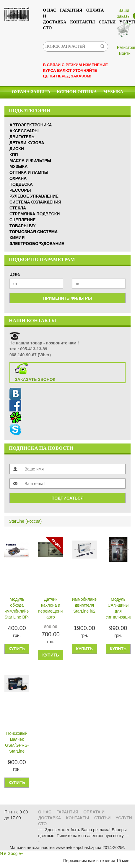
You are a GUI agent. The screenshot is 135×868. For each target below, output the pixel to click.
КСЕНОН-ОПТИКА (77, 92)
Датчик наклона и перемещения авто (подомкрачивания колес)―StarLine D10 (51, 609)
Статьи (107, 22)
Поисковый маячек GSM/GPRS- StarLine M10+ (17, 743)
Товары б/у (22, 226)
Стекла (72, 104)
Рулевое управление (34, 196)
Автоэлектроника (31, 125)
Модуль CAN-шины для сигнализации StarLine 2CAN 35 (118, 609)
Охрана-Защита (31, 92)
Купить (17, 649)
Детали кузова (27, 143)
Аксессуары (103, 104)
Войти (125, 53)
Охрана (18, 178)
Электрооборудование (37, 244)
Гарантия (71, 10)
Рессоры (20, 190)
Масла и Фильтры (30, 160)
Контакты (82, 22)
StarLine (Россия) (25, 521)
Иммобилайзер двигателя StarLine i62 (84, 605)
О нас (49, 10)
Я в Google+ (12, 853)
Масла (48, 104)
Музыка (113, 92)
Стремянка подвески (35, 214)
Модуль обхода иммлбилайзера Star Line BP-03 (17, 609)
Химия (25, 104)
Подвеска (21, 184)
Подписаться (67, 498)
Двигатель (22, 137)
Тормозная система (34, 232)
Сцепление (22, 220)
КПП (14, 155)
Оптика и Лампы (29, 172)
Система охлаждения (35, 202)
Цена (14, 274)
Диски (17, 149)
